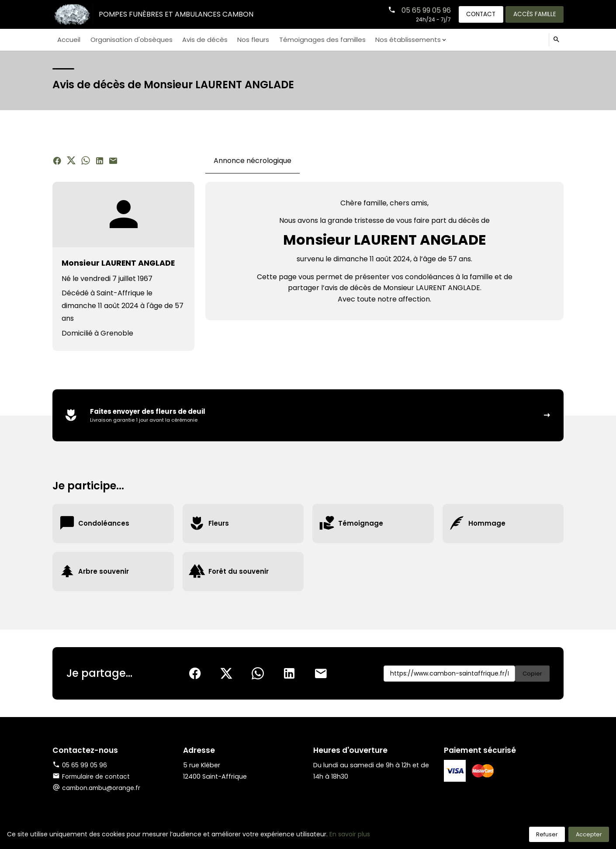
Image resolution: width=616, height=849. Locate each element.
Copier (532, 675)
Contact (476, 14)
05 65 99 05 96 (419, 10)
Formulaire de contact (93, 778)
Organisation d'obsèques (127, 39)
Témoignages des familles (308, 39)
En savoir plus (350, 834)
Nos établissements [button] (389, 39)
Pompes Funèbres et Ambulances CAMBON (177, 14)
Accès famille (533, 14)
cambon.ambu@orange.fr (104, 789)
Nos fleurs (242, 39)
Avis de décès (197, 39)
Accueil (68, 39)
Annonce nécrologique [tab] (253, 161)
